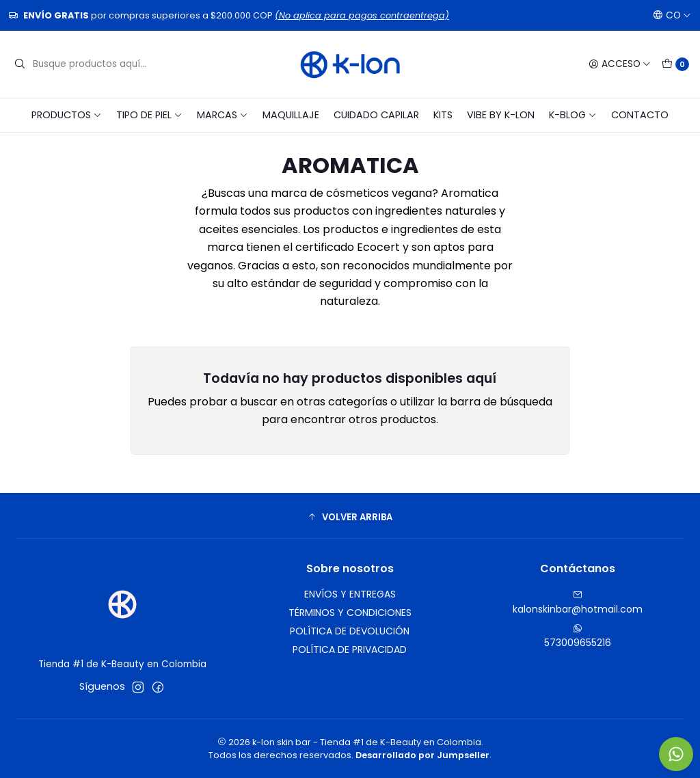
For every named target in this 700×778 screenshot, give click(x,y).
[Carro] (675, 64)
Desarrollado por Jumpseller (422, 755)
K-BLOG (573, 115)
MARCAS (223, 115)
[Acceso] (620, 64)
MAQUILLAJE (291, 115)
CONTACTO (640, 115)
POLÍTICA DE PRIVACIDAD (350, 649)
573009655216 (578, 636)
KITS (443, 115)
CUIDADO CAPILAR (376, 115)
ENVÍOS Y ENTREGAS (350, 594)
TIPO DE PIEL (149, 115)
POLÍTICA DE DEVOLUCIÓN (350, 631)
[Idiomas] (672, 15)
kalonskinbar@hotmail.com (578, 603)
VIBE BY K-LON (501, 115)
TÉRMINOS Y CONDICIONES (350, 613)
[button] (350, 518)
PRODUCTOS (67, 115)
